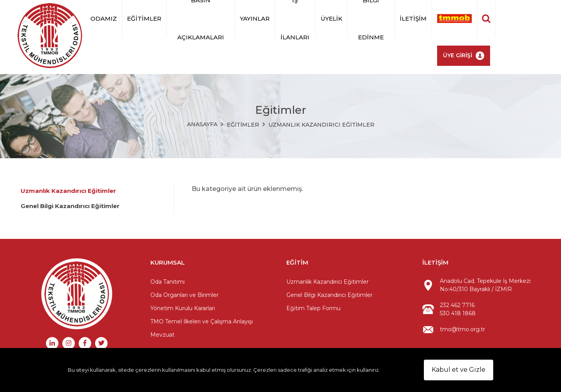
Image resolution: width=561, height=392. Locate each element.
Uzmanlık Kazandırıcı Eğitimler (321, 125)
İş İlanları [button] (295, 19)
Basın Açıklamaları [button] (201, 19)
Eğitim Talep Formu (313, 308)
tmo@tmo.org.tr (462, 329)
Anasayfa (202, 124)
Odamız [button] (104, 19)
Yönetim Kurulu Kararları (183, 308)
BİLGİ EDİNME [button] (371, 19)
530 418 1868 (458, 313)
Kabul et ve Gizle (459, 370)
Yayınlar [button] (255, 19)
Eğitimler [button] (144, 19)
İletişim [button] (413, 19)
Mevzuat (162, 335)
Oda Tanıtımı (168, 282)
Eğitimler (243, 125)
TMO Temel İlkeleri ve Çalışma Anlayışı (202, 321)
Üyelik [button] (332, 19)
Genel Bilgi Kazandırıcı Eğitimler (70, 206)
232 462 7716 (457, 305)
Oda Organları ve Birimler (184, 295)
